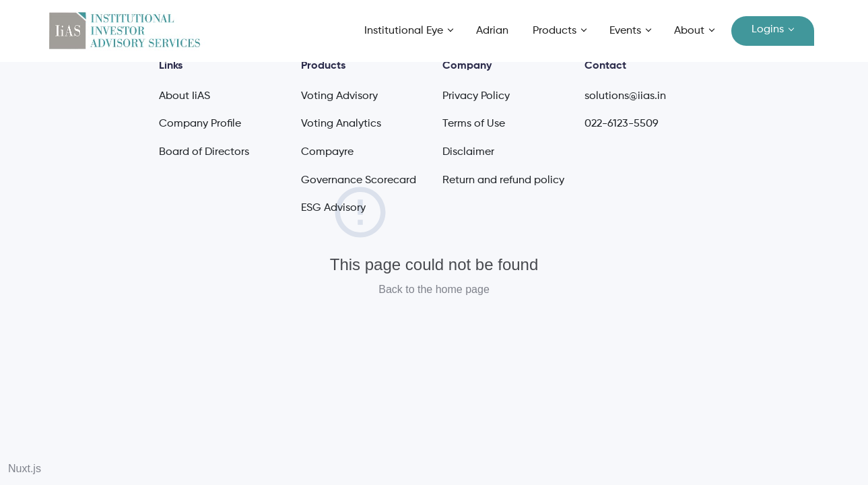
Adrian (492, 31)
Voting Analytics (341, 124)
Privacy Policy (476, 96)
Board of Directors (204, 152)
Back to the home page (434, 289)
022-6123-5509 (622, 124)
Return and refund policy (503, 181)
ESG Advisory (333, 208)
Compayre (327, 152)
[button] (409, 31)
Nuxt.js (25, 468)
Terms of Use (474, 124)
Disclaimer (468, 152)
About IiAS (185, 96)
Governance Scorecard (359, 181)
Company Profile (200, 124)
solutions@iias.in (625, 96)
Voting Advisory (339, 96)
